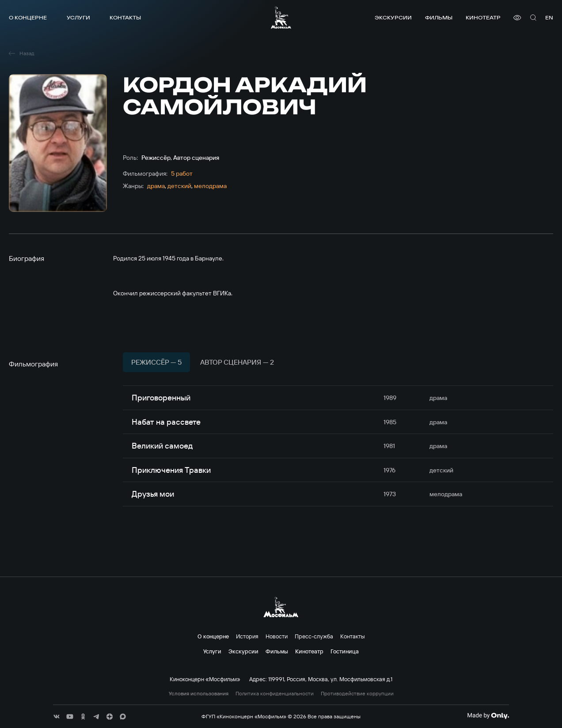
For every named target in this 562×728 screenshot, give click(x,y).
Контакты (125, 17)
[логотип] (281, 17)
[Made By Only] (488, 716)
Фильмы (439, 17)
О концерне (28, 17)
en (549, 17)
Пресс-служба (314, 636)
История (247, 636)
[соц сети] (57, 717)
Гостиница (345, 651)
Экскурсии (393, 17)
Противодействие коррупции (357, 694)
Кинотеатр (483, 17)
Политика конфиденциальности (275, 694)
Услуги (78, 17)
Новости (277, 636)
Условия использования (199, 694)
